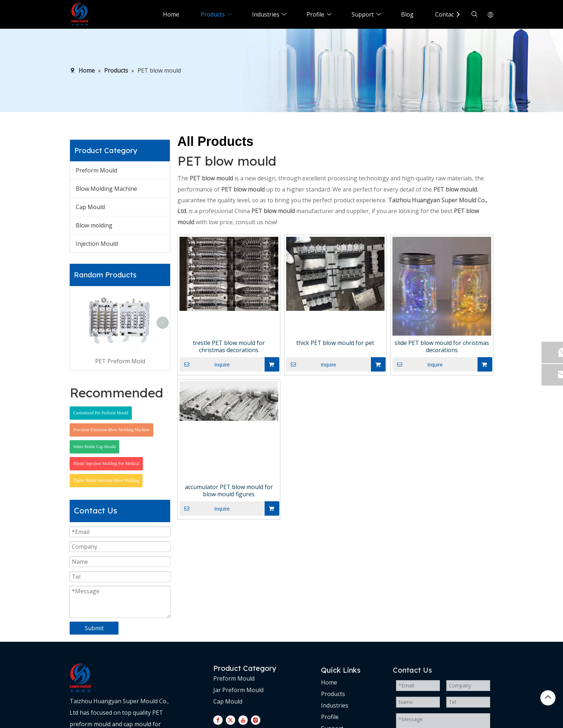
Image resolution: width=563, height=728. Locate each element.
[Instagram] (256, 720)
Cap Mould (90, 207)
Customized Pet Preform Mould (101, 413)
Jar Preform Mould (238, 690)
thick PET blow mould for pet (335, 343)
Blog (407, 14)
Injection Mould (97, 244)
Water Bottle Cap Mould (94, 447)
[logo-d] (80, 678)
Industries (266, 14)
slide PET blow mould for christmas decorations (442, 346)
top (548, 697)
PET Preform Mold (120, 361)
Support (363, 14)
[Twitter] (231, 720)
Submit (94, 628)
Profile (315, 14)
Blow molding (94, 225)
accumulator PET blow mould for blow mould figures (229, 490)
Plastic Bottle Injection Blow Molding (106, 480)
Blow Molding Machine (106, 189)
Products (213, 14)
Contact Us (450, 14)
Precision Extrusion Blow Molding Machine (111, 430)
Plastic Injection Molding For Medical (106, 464)
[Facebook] (218, 720)
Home (171, 14)
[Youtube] (243, 720)
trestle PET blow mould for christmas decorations (229, 346)
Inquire (205, 364)
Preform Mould (96, 170)
